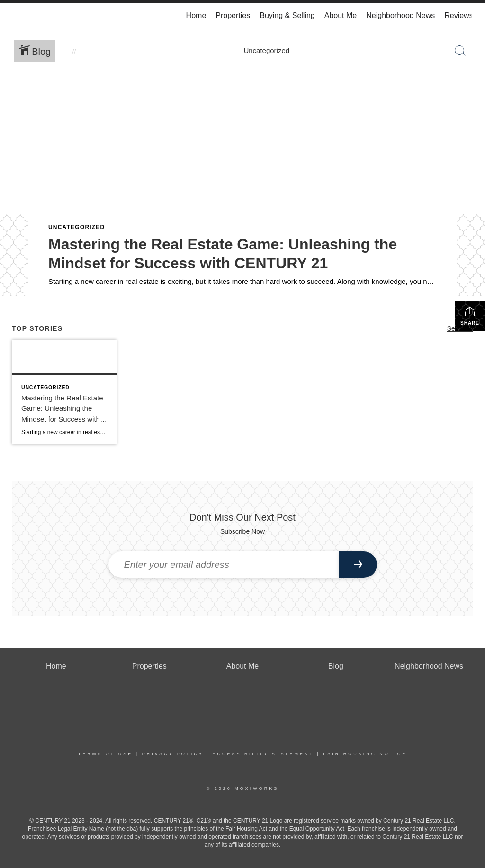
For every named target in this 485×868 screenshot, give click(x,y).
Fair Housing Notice (365, 754)
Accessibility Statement (263, 754)
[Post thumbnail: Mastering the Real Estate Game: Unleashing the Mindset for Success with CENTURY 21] (64, 392)
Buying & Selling (287, 15)
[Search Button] (460, 51)
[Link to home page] (18, 16)
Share (470, 316)
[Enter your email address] (224, 565)
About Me (341, 15)
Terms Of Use (106, 754)
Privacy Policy (173, 754)
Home (196, 15)
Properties (233, 15)
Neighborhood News (400, 15)
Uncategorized (76, 227)
